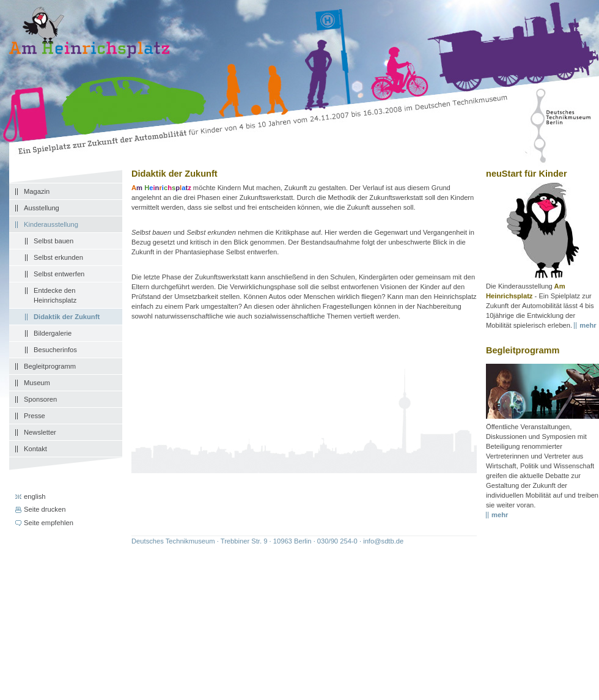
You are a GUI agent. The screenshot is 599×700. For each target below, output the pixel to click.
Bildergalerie (53, 333)
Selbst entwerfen (59, 274)
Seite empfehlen (49, 523)
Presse (35, 416)
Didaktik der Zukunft (67, 317)
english (35, 496)
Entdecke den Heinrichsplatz (55, 295)
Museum (37, 383)
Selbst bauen (53, 241)
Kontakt (35, 449)
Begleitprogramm (50, 366)
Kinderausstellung (51, 224)
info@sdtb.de (383, 541)
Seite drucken (45, 509)
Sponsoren (40, 399)
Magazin (37, 191)
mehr (500, 515)
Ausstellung (42, 208)
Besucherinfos (55, 350)
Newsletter (40, 432)
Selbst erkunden (58, 257)
